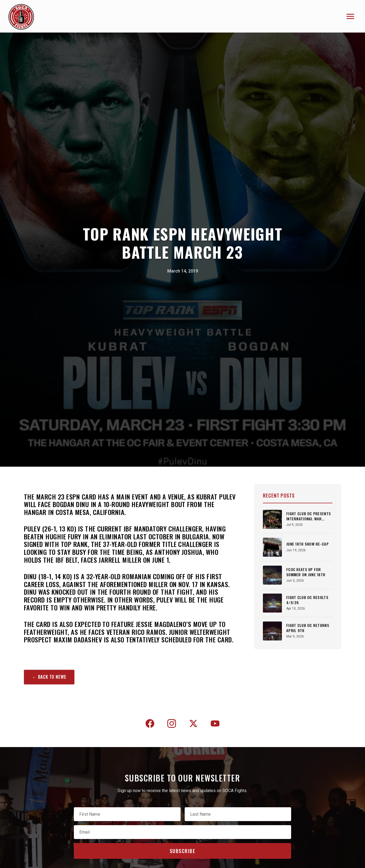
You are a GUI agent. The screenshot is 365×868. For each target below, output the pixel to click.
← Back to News (49, 677)
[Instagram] (172, 725)
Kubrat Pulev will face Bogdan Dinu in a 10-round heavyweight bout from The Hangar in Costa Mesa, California (130, 504)
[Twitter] (193, 725)
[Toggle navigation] (350, 16)
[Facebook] (150, 725)
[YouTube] (215, 725)
